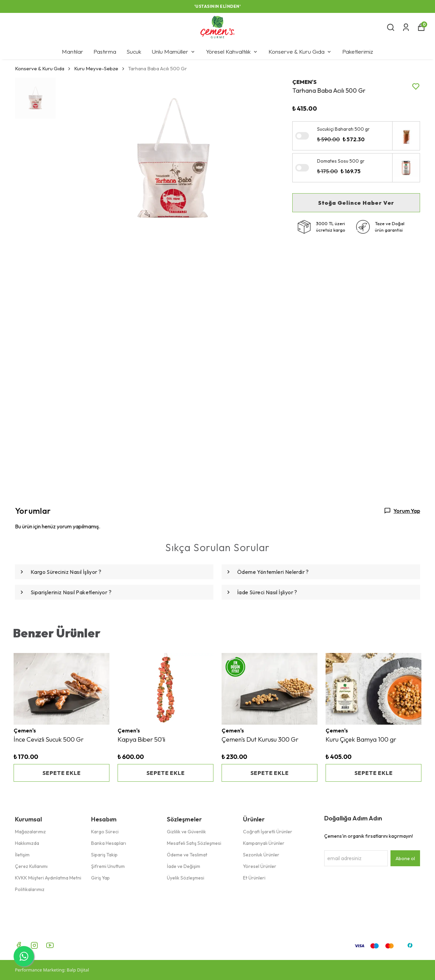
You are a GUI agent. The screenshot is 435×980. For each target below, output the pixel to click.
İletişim (22, 855)
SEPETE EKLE (62, 773)
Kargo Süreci (105, 832)
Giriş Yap (100, 878)
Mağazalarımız (30, 832)
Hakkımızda (27, 843)
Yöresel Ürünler (260, 866)
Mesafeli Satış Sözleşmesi (194, 843)
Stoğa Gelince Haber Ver (356, 203)
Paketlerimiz (358, 51)
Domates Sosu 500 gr (341, 161)
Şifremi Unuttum (108, 866)
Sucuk (134, 51)
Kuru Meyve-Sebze (96, 68)
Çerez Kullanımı (31, 866)
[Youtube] (50, 945)
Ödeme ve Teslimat (187, 855)
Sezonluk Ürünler (261, 855)
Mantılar (73, 51)
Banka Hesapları (109, 843)
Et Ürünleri (254, 878)
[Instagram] (34, 945)
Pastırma (105, 51)
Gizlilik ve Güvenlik (186, 832)
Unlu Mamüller (174, 51)
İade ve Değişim (184, 866)
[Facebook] (19, 945)
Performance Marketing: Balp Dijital (52, 970)
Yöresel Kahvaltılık (232, 51)
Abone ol (405, 858)
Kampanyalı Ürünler (264, 843)
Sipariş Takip (104, 855)
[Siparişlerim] (406, 27)
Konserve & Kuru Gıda (300, 51)
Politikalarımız (30, 889)
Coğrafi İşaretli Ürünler (268, 832)
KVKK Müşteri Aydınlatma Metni (48, 878)
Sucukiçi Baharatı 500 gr (343, 129)
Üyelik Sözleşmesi (186, 878)
